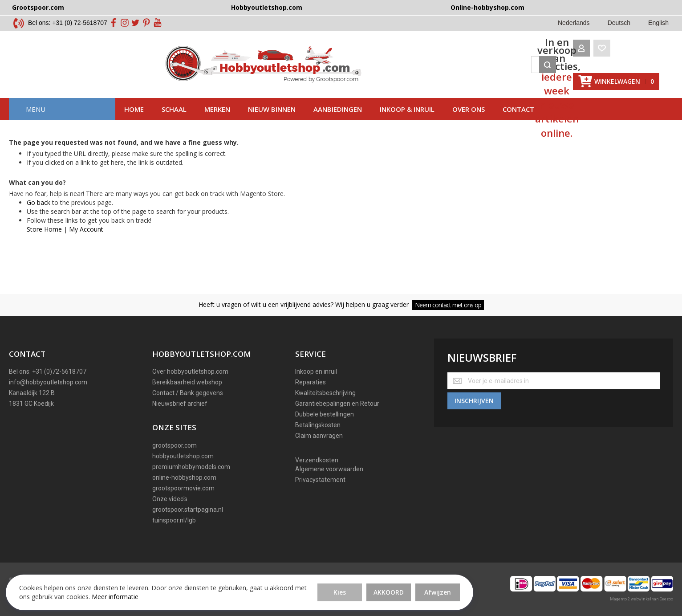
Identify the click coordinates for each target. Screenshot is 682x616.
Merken (217, 122)
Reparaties (311, 383)
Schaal (174, 122)
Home (134, 122)
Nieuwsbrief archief (180, 404)
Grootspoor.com (38, 7)
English (658, 23)
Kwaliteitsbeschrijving (325, 393)
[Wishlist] (575, 71)
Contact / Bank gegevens (188, 393)
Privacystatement (320, 480)
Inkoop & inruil (407, 122)
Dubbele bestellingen (325, 415)
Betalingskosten (318, 425)
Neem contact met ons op (448, 305)
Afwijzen (314, 585)
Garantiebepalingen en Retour (337, 404)
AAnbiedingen (338, 122)
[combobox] (375, 71)
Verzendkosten (317, 461)
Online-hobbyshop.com (487, 7)
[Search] (520, 71)
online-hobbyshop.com (184, 477)
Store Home (44, 243)
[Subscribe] (474, 398)
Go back (39, 216)
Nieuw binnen (272, 122)
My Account (86, 243)
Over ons (469, 122)
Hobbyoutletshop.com (267, 7)
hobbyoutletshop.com (183, 456)
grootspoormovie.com (183, 488)
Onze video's (170, 499)
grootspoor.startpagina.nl (188, 510)
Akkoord (265, 585)
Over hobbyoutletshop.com (190, 372)
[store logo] (108, 71)
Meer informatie (83, 594)
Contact (518, 122)
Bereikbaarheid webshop (187, 383)
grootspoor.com (175, 445)
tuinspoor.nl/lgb (174, 520)
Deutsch (619, 23)
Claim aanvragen (319, 436)
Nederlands (574, 23)
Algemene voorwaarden (329, 469)
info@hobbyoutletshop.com (48, 383)
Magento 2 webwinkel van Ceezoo (641, 599)
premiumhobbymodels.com (191, 467)
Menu (36, 122)
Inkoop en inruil (316, 372)
